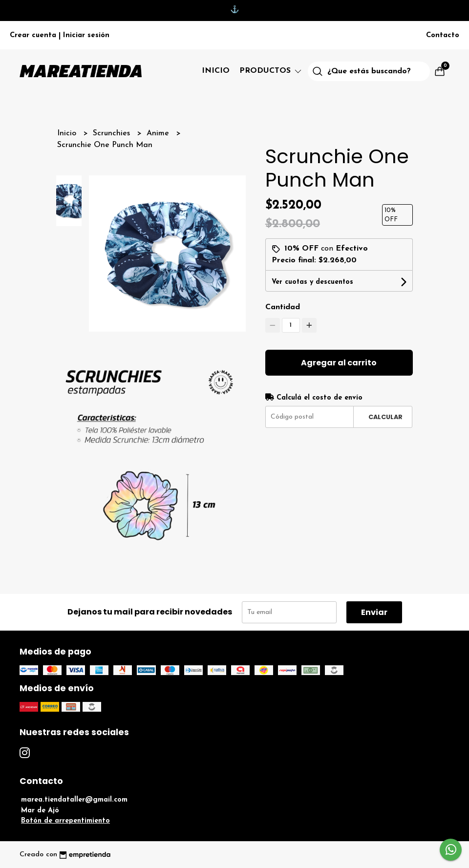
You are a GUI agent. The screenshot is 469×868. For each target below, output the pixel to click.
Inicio (216, 71)
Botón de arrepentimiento (65, 821)
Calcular (385, 417)
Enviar (374, 612)
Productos (271, 71)
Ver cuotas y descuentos (312, 282)
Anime (159, 133)
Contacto (443, 35)
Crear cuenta (33, 35)
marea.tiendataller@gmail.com (74, 800)
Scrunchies (113, 133)
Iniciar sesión (86, 35)
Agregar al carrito (339, 363)
